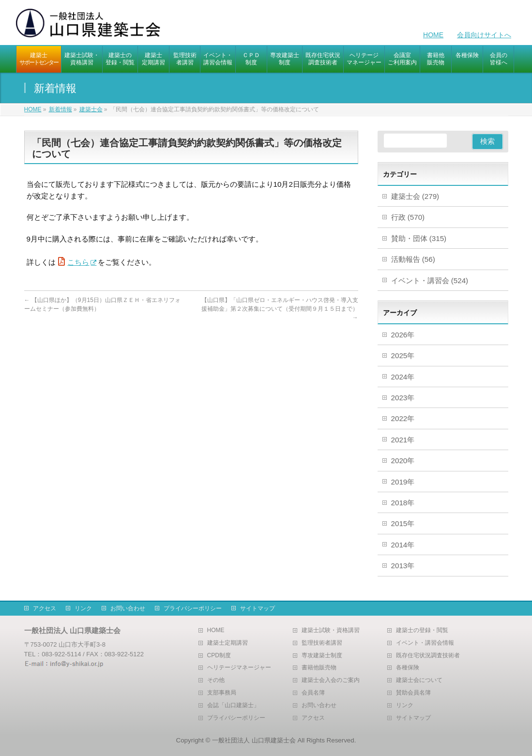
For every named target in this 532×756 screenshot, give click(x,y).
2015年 (403, 523)
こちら (78, 262)
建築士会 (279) (415, 196)
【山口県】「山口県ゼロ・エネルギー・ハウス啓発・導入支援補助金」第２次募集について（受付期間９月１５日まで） (280, 309)
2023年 (403, 398)
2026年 (403, 335)
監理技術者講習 (322, 643)
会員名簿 (313, 693)
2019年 (403, 482)
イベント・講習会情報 (425, 643)
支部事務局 (222, 693)
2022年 (403, 418)
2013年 (403, 566)
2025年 (403, 355)
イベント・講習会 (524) (430, 280)
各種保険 (408, 668)
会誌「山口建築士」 (233, 705)
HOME (433, 35)
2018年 (403, 503)
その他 (216, 680)
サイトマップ (258, 608)
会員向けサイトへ (484, 35)
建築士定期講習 (228, 643)
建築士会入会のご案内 (331, 680)
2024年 (403, 377)
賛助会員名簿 (413, 693)
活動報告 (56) (413, 259)
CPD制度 (219, 656)
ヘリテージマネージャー (239, 668)
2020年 (403, 461)
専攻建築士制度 (322, 656)
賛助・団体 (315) (419, 238)
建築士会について (419, 680)
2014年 (403, 545)
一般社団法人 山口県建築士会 (254, 740)
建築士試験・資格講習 (331, 630)
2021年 (403, 440)
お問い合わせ (128, 608)
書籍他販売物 (319, 668)
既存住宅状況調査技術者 (428, 656)
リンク (83, 608)
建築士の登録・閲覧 (422, 630)
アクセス (45, 608)
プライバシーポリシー (193, 608)
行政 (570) (408, 217)
